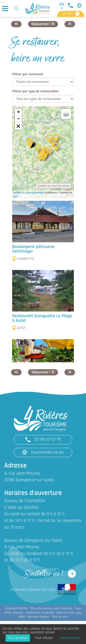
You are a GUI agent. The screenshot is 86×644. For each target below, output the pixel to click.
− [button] (18, 119)
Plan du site (60, 617)
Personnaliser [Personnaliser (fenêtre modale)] (70, 638)
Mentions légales (38, 617)
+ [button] (18, 112)
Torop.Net (47, 613)
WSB (22, 617)
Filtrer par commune (28, 74)
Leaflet (17, 193)
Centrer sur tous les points (54, 186)
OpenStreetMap (34, 193)
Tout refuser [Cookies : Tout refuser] (44, 638)
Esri (15, 197)
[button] (18, 126)
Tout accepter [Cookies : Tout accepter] (18, 638)
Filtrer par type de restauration (35, 91)
